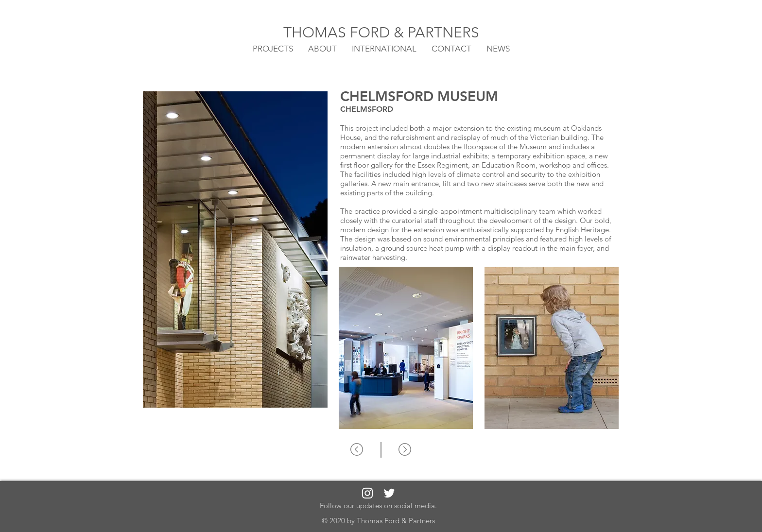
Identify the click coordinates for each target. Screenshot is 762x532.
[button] (384, 48)
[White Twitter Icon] (389, 493)
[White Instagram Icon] (367, 493)
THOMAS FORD (338, 33)
